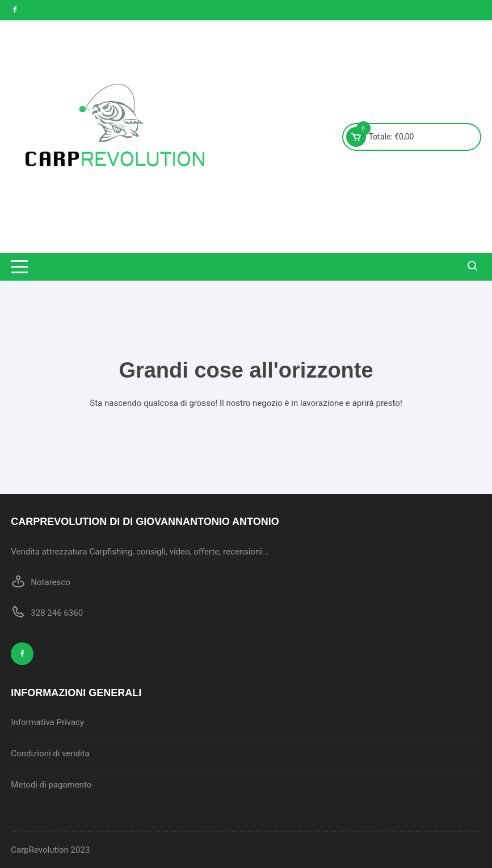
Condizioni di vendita (50, 753)
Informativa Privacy (47, 722)
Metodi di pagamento (51, 785)
